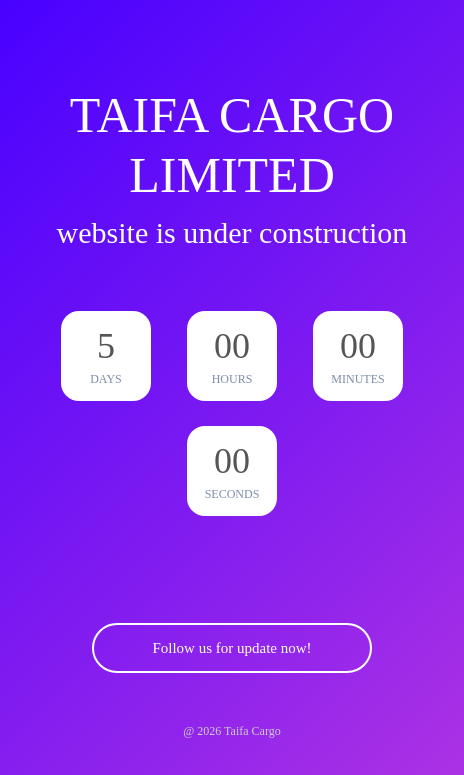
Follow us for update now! (231, 648)
